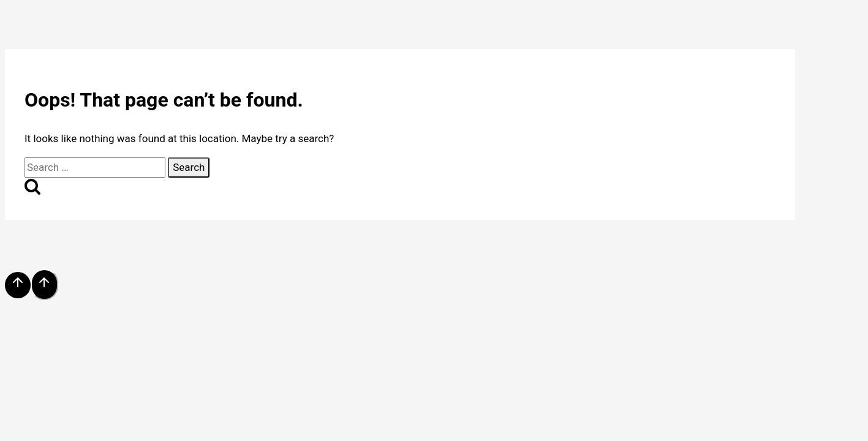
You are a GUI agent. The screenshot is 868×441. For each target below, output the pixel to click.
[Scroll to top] (18, 285)
